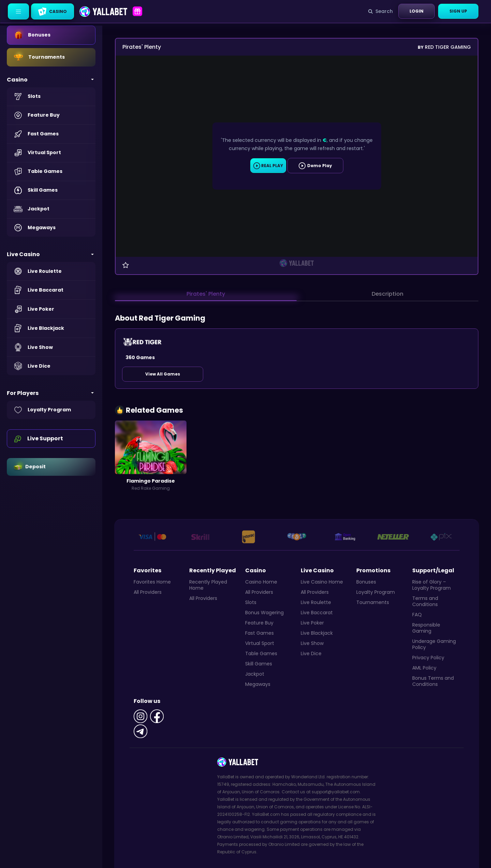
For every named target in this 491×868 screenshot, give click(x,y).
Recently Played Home (208, 585)
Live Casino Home (322, 582)
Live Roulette (316, 602)
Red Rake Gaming (151, 488)
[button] (51, 80)
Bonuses (366, 582)
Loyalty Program (376, 592)
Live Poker (312, 623)
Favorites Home (152, 582)
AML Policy (424, 668)
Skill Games (259, 664)
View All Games (163, 374)
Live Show (312, 643)
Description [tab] (388, 294)
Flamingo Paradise (151, 481)
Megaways (258, 684)
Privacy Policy (428, 658)
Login (416, 11)
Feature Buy (259, 623)
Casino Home (261, 582)
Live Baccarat (317, 613)
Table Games (261, 653)
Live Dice (311, 653)
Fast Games (259, 633)
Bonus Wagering (264, 613)
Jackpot (255, 674)
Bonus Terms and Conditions (433, 681)
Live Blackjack (317, 633)
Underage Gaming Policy (434, 644)
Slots (251, 602)
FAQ (417, 615)
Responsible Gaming (426, 628)
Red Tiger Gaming (444, 47)
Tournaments (373, 602)
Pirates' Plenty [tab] (206, 294)
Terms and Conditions (425, 601)
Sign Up (458, 11)
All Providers (148, 592)
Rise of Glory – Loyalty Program (432, 585)
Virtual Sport (260, 643)
